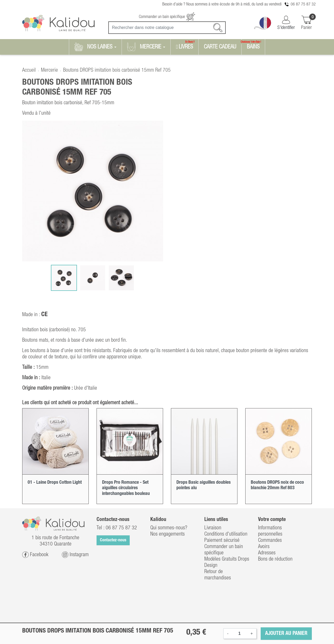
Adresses (267, 553)
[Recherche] (167, 28)
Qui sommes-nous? (169, 528)
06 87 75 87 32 (303, 4)
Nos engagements (168, 534)
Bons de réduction (275, 559)
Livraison (213, 528)
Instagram (75, 555)
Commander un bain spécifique (167, 17)
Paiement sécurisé (222, 541)
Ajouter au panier (286, 634)
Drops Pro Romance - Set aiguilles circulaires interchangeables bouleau (126, 488)
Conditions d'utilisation (226, 534)
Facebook (35, 555)
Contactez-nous (113, 540)
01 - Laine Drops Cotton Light (55, 482)
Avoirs (264, 547)
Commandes (270, 541)
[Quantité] (240, 634)
